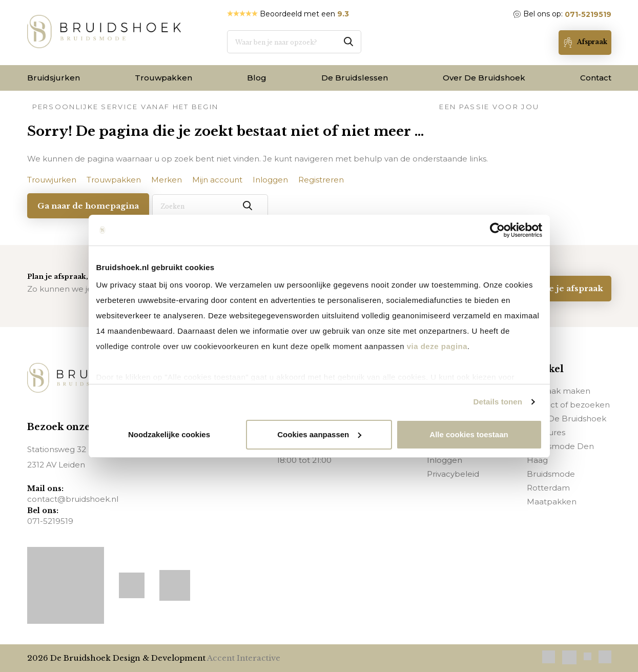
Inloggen (445, 460)
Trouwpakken (163, 78)
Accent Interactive (244, 658)
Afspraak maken (559, 390)
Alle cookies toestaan (469, 434)
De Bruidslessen (355, 78)
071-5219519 (588, 14)
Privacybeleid (453, 473)
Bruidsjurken (54, 78)
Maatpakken (552, 501)
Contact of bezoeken (568, 404)
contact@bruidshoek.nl (73, 499)
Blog (257, 78)
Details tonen (498, 402)
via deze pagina (436, 346)
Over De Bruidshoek (484, 78)
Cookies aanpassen (319, 434)
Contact (596, 78)
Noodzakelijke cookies (169, 434)
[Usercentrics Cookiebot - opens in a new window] (497, 230)
